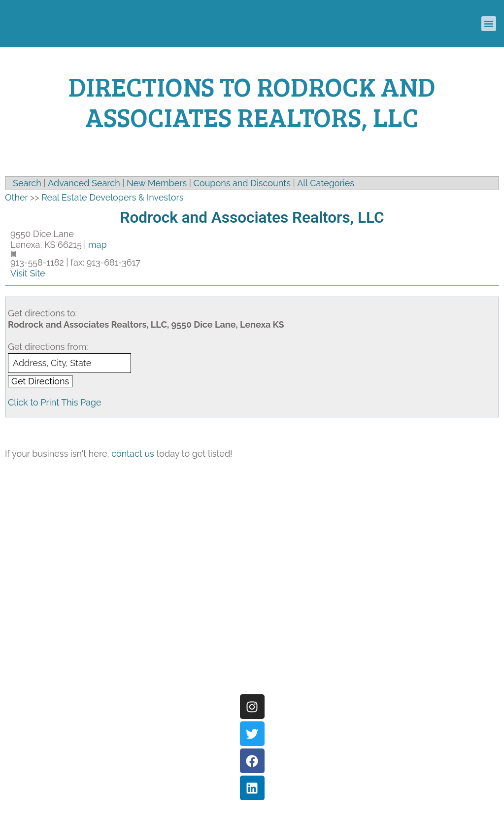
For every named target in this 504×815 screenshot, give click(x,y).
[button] (489, 24)
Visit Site (28, 273)
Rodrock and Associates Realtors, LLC (252, 218)
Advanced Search (84, 183)
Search (27, 183)
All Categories (326, 183)
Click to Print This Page (55, 402)
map (97, 245)
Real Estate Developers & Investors (113, 197)
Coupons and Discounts (242, 183)
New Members (157, 183)
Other (17, 197)
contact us (133, 454)
